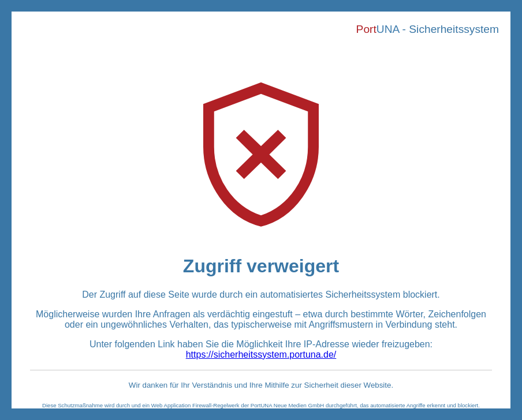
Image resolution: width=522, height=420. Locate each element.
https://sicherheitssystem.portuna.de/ (261, 355)
